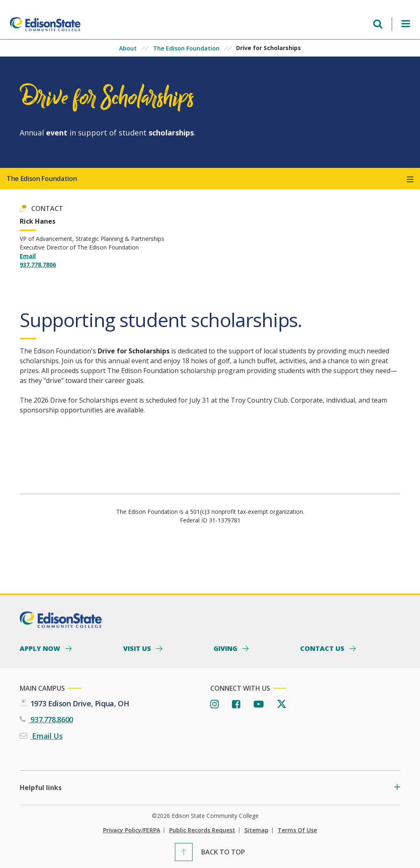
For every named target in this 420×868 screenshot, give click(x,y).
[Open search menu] (378, 24)
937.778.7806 (38, 265)
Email (28, 256)
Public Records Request (202, 830)
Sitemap (256, 830)
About (128, 48)
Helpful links (41, 788)
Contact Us (323, 648)
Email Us (47, 736)
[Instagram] (215, 704)
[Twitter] (282, 704)
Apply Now (41, 648)
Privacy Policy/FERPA (132, 830)
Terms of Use (297, 830)
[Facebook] (236, 704)
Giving (226, 648)
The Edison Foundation (186, 48)
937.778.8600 (51, 719)
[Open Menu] (406, 24)
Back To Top (223, 852)
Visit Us (138, 648)
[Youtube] (259, 704)
